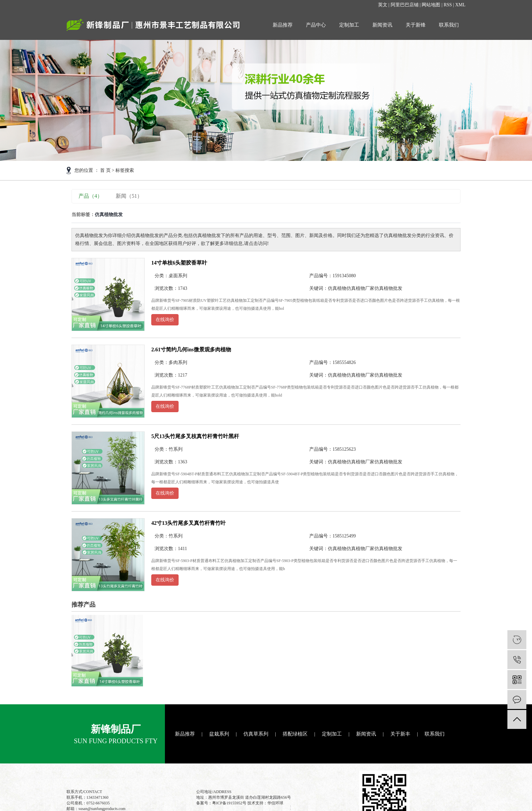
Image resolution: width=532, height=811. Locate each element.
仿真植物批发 (388, 288)
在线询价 (165, 320)
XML (460, 5)
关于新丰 (400, 734)
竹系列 (176, 449)
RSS (448, 5)
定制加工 (349, 25)
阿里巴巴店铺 (405, 5)
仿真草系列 (256, 734)
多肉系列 (178, 362)
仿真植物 (337, 288)
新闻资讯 (382, 25)
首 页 (105, 170)
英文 (383, 5)
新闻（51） (129, 196)
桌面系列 (178, 276)
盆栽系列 (219, 734)
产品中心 (316, 25)
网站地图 (431, 5)
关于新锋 (416, 25)
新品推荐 (283, 25)
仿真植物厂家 (360, 288)
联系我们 (449, 25)
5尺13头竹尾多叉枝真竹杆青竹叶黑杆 (195, 436)
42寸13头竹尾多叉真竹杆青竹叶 (189, 523)
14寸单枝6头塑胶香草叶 (179, 263)
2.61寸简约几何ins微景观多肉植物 (191, 349)
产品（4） (90, 196)
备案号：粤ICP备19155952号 (221, 803)
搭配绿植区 (295, 734)
